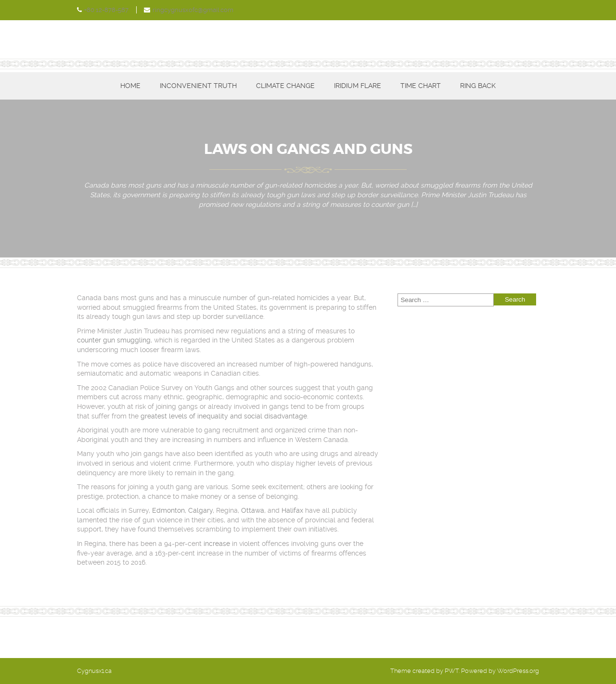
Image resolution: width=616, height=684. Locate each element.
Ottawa (253, 510)
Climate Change (285, 86)
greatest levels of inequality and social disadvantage (224, 416)
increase (217, 544)
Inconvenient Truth (198, 86)
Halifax (292, 510)
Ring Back (478, 86)
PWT (452, 671)
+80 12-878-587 (106, 10)
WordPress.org (518, 671)
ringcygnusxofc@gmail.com (193, 10)
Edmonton (168, 510)
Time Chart (421, 86)
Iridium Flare (358, 86)
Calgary (200, 510)
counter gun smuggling (114, 340)
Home (130, 86)
